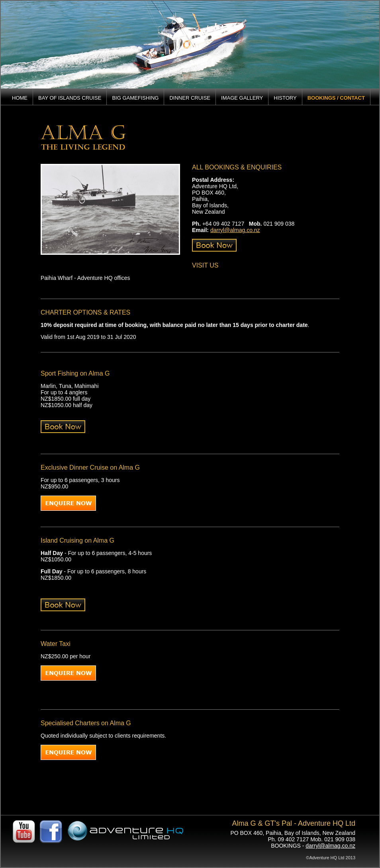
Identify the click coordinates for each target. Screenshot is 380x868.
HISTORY (285, 98)
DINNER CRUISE (190, 98)
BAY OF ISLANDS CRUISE (70, 98)
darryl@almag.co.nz (235, 230)
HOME (20, 98)
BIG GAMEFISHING (135, 98)
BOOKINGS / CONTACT (336, 98)
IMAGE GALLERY (242, 98)
